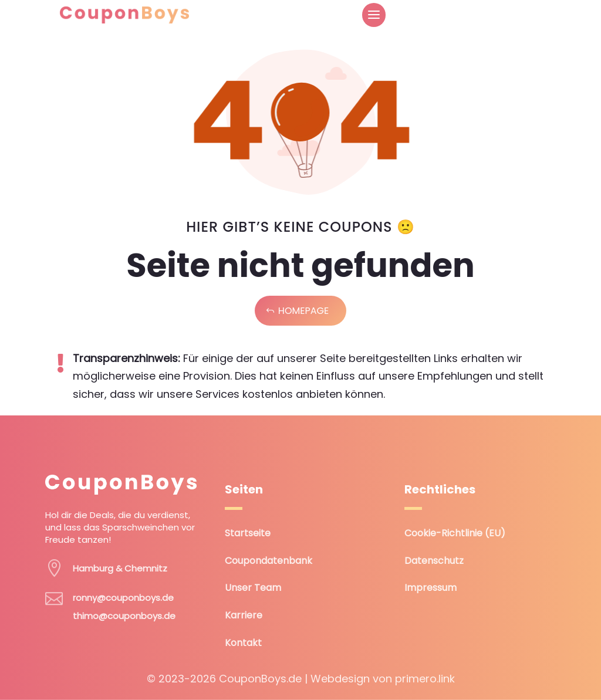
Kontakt (243, 643)
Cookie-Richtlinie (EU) (455, 533)
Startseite (248, 533)
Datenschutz (434, 561)
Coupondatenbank (269, 561)
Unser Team (253, 588)
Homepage (303, 311)
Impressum (431, 588)
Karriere (244, 615)
